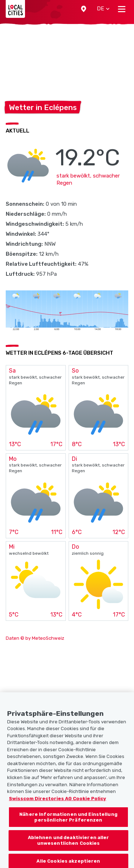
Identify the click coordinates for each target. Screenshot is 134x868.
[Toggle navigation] (122, 9)
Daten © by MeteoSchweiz (35, 638)
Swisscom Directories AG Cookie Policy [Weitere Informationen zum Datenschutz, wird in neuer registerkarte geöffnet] (58, 807)
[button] (84, 9)
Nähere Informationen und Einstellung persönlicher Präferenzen (68, 826)
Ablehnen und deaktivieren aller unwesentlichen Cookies (69, 849)
